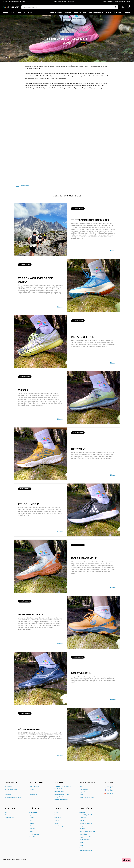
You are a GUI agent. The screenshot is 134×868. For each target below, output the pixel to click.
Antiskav (82, 812)
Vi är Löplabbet (34, 786)
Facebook (109, 790)
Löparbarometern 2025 (62, 794)
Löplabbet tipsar (96, 13)
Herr (19, 13)
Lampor (82, 826)
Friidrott (7, 812)
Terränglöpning (9, 818)
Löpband (82, 829)
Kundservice (8, 786)
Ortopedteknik (59, 797)
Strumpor (32, 829)
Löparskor (60, 808)
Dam (12, 13)
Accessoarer (33, 812)
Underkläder (33, 837)
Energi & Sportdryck (86, 815)
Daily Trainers (84, 789)
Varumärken (29, 13)
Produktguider (80, 13)
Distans (57, 812)
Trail (81, 786)
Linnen (32, 823)
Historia (32, 789)
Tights (31, 831)
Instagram (109, 787)
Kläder (33, 808)
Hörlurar (82, 820)
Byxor (31, 815)
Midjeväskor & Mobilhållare (88, 831)
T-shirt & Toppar (34, 834)
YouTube (109, 793)
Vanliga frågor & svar (11, 789)
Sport (5, 13)
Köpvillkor (8, 795)
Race (81, 795)
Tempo (57, 820)
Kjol (31, 820)
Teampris (117, 13)
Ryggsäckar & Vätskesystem (88, 837)
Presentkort (83, 834)
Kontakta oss (9, 792)
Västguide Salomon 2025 (87, 797)
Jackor (32, 818)
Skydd (81, 842)
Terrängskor (22, 186)
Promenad (58, 818)
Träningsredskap (85, 848)
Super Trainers (84, 792)
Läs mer (113, 251)
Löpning (7, 815)
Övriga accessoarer (86, 851)
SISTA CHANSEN (56, 13)
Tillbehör (84, 808)
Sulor (81, 845)
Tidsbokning (33, 795)
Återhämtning (59, 826)
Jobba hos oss (34, 792)
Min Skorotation (59, 791)
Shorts (32, 826)
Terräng (57, 823)
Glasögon (82, 818)
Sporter (9, 808)
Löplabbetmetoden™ (61, 800)
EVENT (108, 13)
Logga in (128, 13)
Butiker (68, 13)
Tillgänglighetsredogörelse (13, 797)
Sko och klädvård (85, 840)
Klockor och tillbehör (86, 823)
